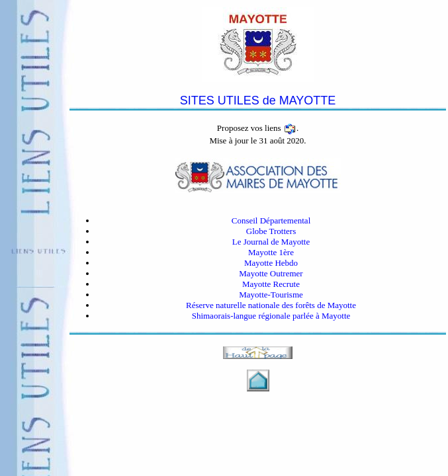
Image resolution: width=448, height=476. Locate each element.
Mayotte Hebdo (271, 263)
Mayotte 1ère (271, 252)
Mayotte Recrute (271, 284)
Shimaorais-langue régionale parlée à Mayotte (271, 316)
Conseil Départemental (271, 220)
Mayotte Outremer (271, 273)
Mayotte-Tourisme (271, 295)
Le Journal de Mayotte (271, 242)
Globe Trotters (271, 231)
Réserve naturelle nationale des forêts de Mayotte (271, 305)
